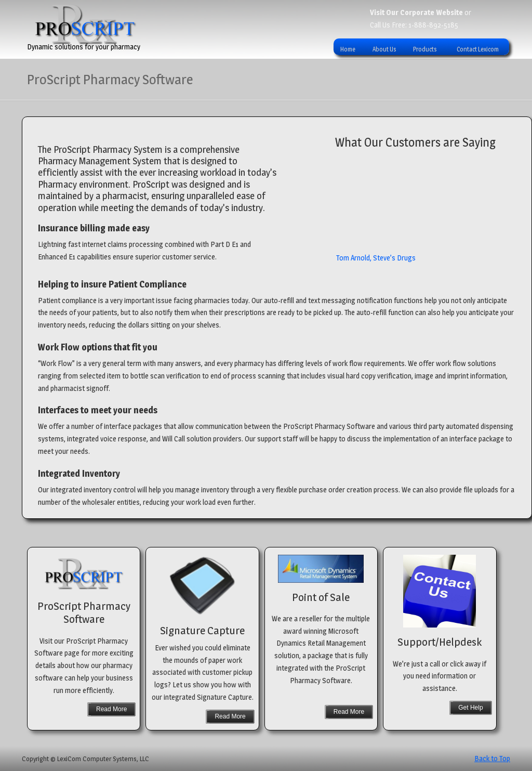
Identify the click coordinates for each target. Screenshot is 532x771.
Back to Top (492, 758)
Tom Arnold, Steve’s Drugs (376, 260)
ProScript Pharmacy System (85, 25)
